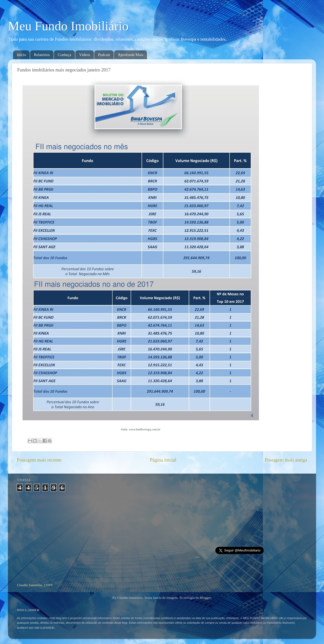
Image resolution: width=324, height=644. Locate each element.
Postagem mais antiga (286, 460)
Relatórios (42, 55)
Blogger (205, 598)
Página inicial (163, 460)
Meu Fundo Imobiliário (68, 26)
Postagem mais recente (39, 460)
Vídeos (85, 55)
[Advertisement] (162, 535)
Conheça (64, 55)
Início (21, 55)
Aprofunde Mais (131, 55)
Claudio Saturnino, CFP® (35, 585)
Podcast (104, 55)
